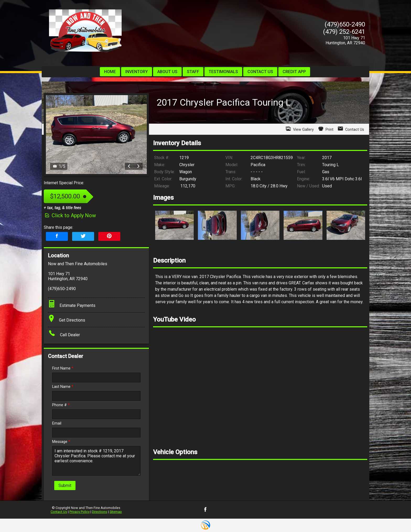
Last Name (63, 387)
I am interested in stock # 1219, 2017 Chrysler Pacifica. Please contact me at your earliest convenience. (96, 461)
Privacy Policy (80, 512)
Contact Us (59, 512)
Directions (100, 512)
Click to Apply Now (70, 215)
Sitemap (116, 512)
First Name (63, 368)
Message (61, 442)
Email (57, 423)
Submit (65, 485)
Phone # (61, 405)
